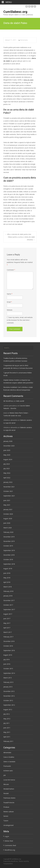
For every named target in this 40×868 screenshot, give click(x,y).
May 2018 (7, 578)
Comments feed (10, 845)
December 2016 (9, 641)
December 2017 (9, 600)
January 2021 (8, 509)
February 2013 (8, 682)
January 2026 (8, 441)
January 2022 (8, 482)
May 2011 (7, 732)
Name (10, 294)
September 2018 (9, 564)
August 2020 (8, 519)
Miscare (6, 784)
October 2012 (8, 700)
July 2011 (7, 723)
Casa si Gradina (9, 757)
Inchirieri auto (8, 771)
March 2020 (8, 528)
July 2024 (7, 464)
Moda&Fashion (9, 789)
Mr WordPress (8, 401)
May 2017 (7, 623)
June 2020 (7, 523)
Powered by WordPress (11, 861)
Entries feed (9, 841)
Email (9, 302)
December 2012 (9, 691)
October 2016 (8, 646)
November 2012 (9, 696)
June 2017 (7, 619)
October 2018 (8, 559)
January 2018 (8, 596)
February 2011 (8, 741)
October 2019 (8, 546)
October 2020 (8, 514)
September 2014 (9, 673)
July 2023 (7, 468)
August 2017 (8, 614)
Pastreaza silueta (9, 798)
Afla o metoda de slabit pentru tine (18, 234)
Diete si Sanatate (9, 762)
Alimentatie (24, 40)
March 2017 (8, 632)
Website (10, 310)
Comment (11, 270)
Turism (6, 821)
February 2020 (8, 532)
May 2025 (7, 455)
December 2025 (9, 446)
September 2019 (9, 550)
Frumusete (7, 766)
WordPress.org (10, 850)
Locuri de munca (9, 780)
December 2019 (9, 537)
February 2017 (8, 637)
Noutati (6, 793)
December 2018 (9, 555)
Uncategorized (8, 825)
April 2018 (7, 582)
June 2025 (7, 450)
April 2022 (7, 478)
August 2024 (8, 459)
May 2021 (7, 505)
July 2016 (7, 659)
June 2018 (7, 573)
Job (5, 775)
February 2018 (8, 591)
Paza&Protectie (9, 803)
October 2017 (8, 605)
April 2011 (7, 737)
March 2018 (8, 587)
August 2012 (8, 710)
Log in (7, 836)
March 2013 (8, 678)
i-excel (25, 861)
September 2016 (9, 650)
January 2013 (8, 687)
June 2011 (7, 728)
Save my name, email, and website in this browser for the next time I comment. (20, 320)
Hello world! (20, 401)
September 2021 (9, 496)
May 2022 (7, 473)
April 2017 (7, 628)
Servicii (6, 816)
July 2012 (7, 714)
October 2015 (8, 669)
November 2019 (9, 541)
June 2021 (7, 500)
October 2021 (8, 491)
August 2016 (8, 655)
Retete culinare (9, 812)
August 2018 (8, 569)
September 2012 (9, 705)
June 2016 (7, 664)
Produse (6, 807)
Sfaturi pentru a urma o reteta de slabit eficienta (21, 238)
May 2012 (7, 719)
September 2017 (9, 609)
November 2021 (9, 487)
